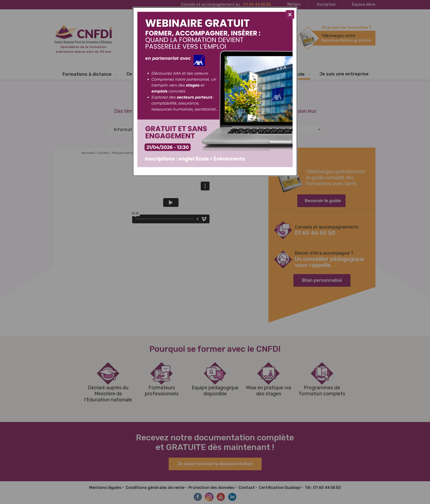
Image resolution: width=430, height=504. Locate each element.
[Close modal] (290, 14)
